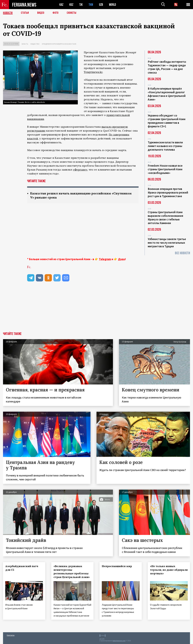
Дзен (121, 259)
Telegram (105, 259)
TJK (81, 5)
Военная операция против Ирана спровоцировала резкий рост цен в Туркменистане (168, 192)
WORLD (112, 5)
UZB (101, 5)
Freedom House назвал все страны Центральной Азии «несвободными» (165, 169)
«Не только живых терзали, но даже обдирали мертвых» (169, 570)
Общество (35, 44)
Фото (56, 13)
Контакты (11, 635)
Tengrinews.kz (93, 72)
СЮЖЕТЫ (72, 13)
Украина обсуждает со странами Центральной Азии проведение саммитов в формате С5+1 (167, 121)
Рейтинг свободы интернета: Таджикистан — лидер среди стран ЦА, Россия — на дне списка (167, 67)
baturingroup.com (119, 641)
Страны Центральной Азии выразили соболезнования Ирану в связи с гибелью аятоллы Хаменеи (165, 218)
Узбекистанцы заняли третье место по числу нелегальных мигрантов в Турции (167, 243)
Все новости (182, 253)
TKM (91, 5)
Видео (41, 13)
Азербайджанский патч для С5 (22, 568)
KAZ (61, 5)
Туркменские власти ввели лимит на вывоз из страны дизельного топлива (165, 146)
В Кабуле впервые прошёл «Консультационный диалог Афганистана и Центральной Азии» (167, 94)
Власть (25, 44)
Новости (8, 13)
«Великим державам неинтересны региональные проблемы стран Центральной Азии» (72, 572)
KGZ (71, 5)
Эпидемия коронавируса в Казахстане (59, 44)
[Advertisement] (83, 232)
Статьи (25, 13)
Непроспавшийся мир (117, 566)
